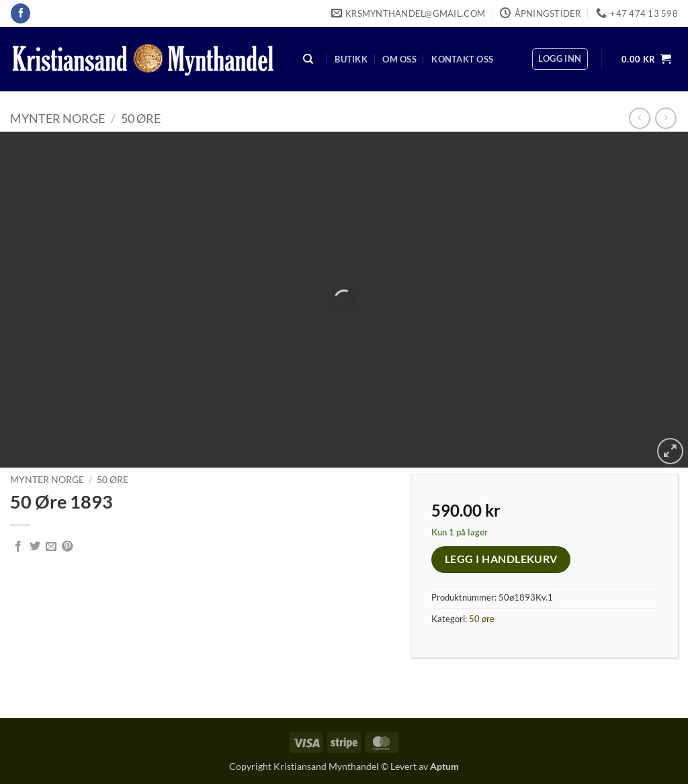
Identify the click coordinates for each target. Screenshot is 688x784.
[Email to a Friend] (51, 547)
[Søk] (308, 59)
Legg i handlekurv (501, 559)
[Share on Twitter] (35, 547)
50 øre (141, 118)
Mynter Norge (57, 118)
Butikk (351, 59)
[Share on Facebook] (18, 547)
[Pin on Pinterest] (67, 547)
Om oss (399, 59)
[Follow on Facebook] (20, 13)
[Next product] (639, 118)
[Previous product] (665, 118)
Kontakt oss (462, 59)
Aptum (444, 766)
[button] (560, 59)
